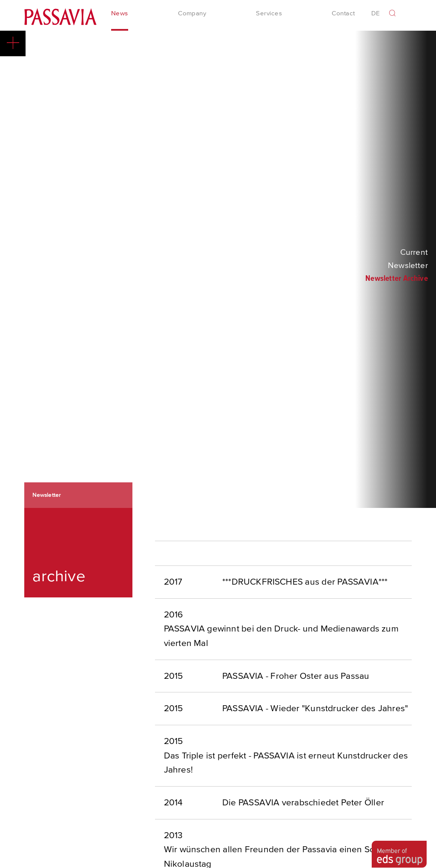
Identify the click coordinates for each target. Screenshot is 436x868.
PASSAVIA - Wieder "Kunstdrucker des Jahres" (315, 709)
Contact (343, 14)
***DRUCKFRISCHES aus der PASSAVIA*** (305, 583)
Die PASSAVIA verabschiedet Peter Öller (303, 804)
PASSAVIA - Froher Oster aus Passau (296, 677)
